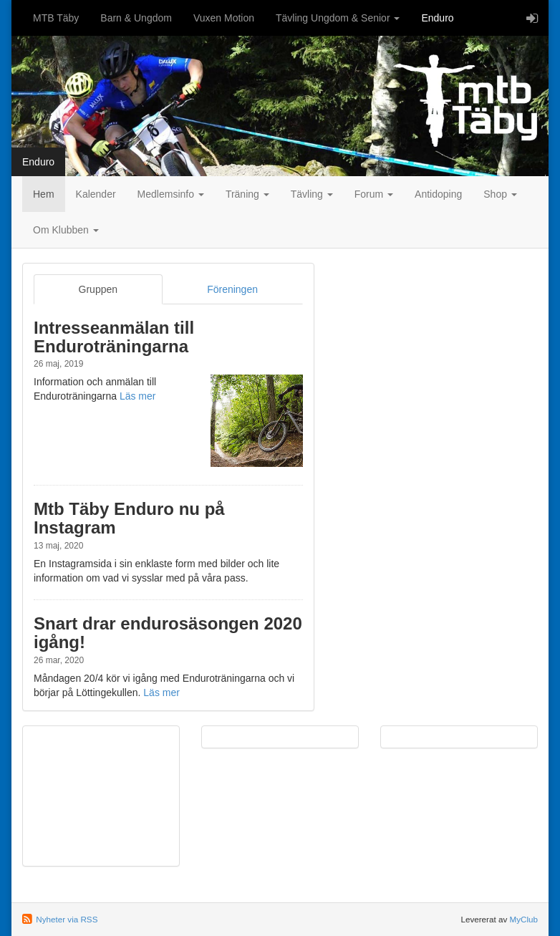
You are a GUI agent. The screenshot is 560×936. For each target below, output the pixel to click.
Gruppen (98, 289)
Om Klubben (66, 230)
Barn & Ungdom (136, 18)
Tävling (312, 194)
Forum (374, 194)
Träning (247, 194)
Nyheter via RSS (67, 919)
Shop (500, 194)
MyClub (523, 919)
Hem (44, 194)
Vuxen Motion (224, 18)
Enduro (437, 18)
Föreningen (232, 289)
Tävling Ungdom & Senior (338, 18)
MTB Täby (56, 18)
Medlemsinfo (171, 194)
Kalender (96, 194)
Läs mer (138, 396)
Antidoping (438, 194)
